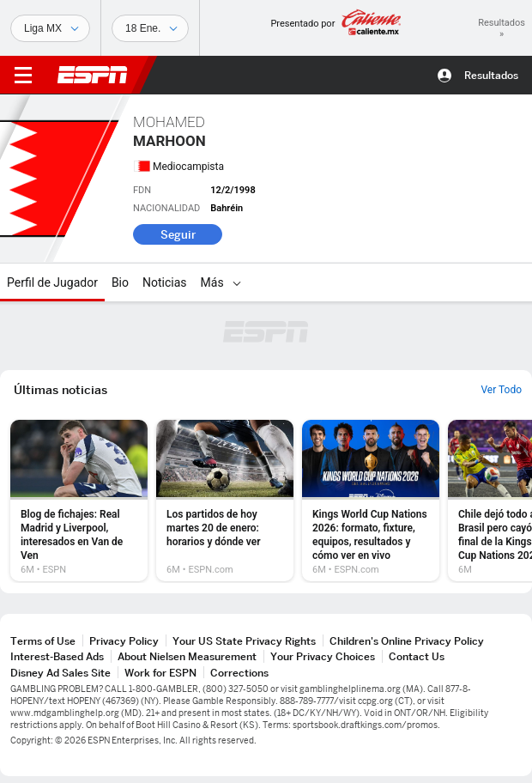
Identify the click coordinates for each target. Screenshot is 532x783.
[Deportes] (50, 28)
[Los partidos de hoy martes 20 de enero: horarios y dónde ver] (225, 501)
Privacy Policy (124, 641)
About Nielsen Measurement (187, 656)
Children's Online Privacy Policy (407, 641)
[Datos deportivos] (150, 28)
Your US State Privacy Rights (244, 641)
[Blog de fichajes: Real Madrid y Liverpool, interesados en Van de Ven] (79, 501)
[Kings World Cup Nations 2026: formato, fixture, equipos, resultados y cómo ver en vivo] (371, 501)
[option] (79, 501)
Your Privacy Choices (323, 656)
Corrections (239, 673)
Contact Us (417, 656)
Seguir (178, 234)
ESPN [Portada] (93, 75)
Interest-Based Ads (57, 656)
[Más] (237, 282)
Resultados (491, 75)
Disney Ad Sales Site (60, 673)
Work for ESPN (160, 673)
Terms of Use (43, 641)
